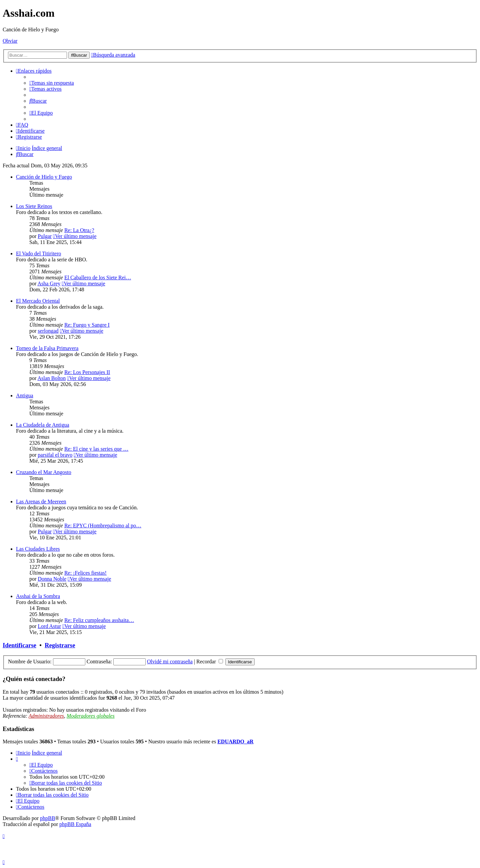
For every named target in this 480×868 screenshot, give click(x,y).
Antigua (25, 395)
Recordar (210, 661)
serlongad (48, 331)
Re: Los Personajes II (87, 372)
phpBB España (75, 824)
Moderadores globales (91, 716)
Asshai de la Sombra (38, 596)
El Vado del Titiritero (38, 253)
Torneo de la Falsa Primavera (47, 348)
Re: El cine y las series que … (96, 449)
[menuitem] (52, 83)
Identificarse (19, 645)
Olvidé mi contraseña (170, 661)
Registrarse (60, 645)
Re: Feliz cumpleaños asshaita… (99, 620)
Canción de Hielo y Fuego (44, 177)
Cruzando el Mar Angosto (44, 472)
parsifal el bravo (55, 455)
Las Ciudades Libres (38, 549)
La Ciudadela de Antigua (43, 425)
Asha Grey (49, 283)
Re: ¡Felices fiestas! (85, 573)
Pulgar (45, 236)
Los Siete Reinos (34, 206)
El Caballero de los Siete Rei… (98, 277)
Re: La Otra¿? (79, 230)
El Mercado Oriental (38, 301)
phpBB (47, 818)
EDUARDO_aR (235, 741)
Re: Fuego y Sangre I (87, 325)
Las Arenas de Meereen (41, 501)
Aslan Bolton (51, 378)
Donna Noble (52, 579)
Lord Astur (49, 626)
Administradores (46, 716)
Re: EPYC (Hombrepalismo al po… (103, 525)
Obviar (10, 41)
